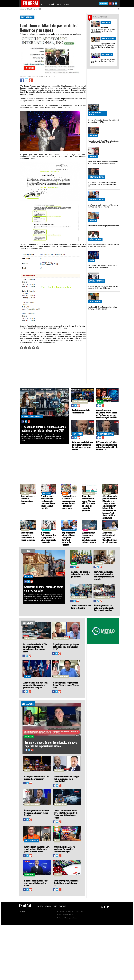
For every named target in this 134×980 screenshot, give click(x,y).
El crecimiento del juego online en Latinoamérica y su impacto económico (28, 536)
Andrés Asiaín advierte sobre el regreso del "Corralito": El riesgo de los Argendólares (110, 537)
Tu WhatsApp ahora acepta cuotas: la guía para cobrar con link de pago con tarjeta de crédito (104, 575)
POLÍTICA (44, 4)
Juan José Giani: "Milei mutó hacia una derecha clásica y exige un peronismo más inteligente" (104, 266)
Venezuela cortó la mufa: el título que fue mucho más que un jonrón (80, 574)
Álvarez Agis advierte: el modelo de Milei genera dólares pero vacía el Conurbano (37, 813)
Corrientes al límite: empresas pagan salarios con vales (104, 226)
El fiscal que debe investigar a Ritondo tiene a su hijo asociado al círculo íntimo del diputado (103, 287)
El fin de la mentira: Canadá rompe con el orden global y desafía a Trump (36, 883)
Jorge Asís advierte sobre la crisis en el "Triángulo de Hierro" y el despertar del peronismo (103, 206)
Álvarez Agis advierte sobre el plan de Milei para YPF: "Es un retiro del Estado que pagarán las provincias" (88, 503)
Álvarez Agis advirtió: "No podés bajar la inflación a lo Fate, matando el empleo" (104, 608)
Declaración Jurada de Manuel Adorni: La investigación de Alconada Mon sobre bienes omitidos (103, 142)
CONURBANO (66, 4)
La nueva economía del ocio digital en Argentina (81, 607)
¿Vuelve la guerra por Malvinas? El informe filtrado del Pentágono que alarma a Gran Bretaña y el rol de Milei (107, 414)
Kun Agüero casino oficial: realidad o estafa (81, 411)
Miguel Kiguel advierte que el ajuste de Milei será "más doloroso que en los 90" (66, 647)
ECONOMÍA (52, 4)
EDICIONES (104, 3)
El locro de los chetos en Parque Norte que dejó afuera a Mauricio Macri (103, 61)
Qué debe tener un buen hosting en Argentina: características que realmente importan (89, 537)
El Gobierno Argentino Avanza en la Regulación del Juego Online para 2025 (66, 883)
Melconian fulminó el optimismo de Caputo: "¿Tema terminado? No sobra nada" (66, 685)
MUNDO (59, 4)
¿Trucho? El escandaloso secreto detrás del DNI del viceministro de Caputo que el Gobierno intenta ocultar (66, 814)
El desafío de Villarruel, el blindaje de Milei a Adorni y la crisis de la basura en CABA (104, 121)
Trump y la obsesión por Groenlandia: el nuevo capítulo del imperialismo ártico (51, 744)
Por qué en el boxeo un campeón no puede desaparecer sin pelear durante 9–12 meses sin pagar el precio (69, 502)
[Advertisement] (10, 47)
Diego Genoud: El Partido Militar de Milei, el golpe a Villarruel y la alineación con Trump (102, 308)
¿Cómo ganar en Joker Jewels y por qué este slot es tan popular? (37, 778)
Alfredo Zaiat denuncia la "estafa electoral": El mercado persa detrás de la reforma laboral (104, 246)
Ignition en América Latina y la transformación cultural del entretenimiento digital (64, 849)
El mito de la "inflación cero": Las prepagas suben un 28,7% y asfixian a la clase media (48, 537)
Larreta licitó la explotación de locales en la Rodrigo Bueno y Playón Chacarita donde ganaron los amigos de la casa (103, 30)
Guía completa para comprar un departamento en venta (28, 500)
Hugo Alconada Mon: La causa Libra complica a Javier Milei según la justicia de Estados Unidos (37, 849)
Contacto (22, 911)
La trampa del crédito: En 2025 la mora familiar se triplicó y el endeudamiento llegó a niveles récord (35, 648)
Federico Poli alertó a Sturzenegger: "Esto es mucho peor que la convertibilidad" (67, 779)
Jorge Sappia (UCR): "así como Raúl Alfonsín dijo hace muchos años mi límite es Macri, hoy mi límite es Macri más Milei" (103, 46)
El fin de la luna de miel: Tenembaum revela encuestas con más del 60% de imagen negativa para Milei (103, 163)
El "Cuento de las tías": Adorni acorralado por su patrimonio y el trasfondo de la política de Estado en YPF (103, 184)
